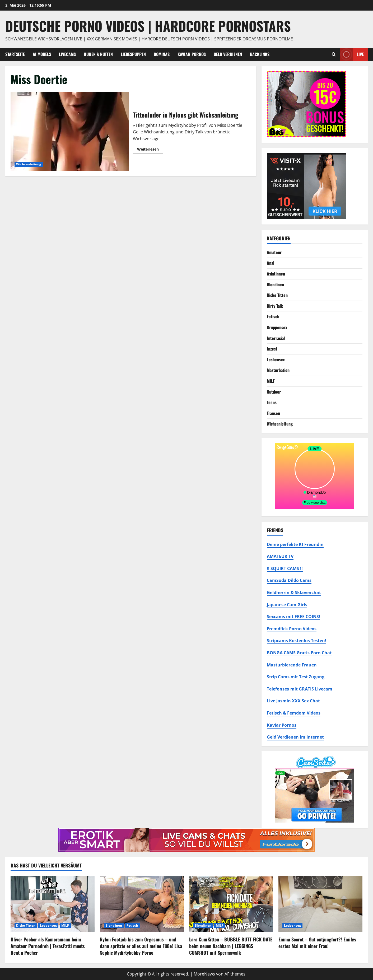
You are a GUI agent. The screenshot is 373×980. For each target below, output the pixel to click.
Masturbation (278, 370)
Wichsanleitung (29, 164)
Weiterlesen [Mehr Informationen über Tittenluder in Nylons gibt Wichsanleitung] (150, 150)
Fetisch (273, 316)
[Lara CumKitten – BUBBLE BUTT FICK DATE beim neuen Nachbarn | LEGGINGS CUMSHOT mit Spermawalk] (231, 904)
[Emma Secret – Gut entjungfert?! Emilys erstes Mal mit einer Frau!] (320, 904)
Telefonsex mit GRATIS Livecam (300, 689)
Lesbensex (276, 360)
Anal (271, 263)
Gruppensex (277, 327)
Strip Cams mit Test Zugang (296, 677)
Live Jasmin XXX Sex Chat (293, 701)
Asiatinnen (276, 274)
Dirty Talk (275, 306)
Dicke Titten (277, 295)
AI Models (42, 54)
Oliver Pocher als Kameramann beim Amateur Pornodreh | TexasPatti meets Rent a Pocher (48, 946)
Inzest (272, 349)
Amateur (274, 252)
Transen (273, 413)
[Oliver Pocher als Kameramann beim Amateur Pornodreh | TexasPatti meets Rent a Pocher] (53, 904)
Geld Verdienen (228, 54)
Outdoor (274, 392)
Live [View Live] (352, 54)
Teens (272, 402)
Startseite (15, 54)
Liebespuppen (133, 54)
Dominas (162, 54)
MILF (271, 381)
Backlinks (260, 54)
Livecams (67, 54)
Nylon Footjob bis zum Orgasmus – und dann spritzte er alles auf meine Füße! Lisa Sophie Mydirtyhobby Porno (141, 946)
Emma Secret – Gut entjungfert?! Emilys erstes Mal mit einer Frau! (317, 943)
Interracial (276, 338)
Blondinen (275, 284)
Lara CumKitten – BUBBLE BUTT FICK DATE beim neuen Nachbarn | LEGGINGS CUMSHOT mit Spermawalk (231, 946)
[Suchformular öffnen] (334, 54)
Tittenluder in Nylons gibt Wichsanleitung (70, 131)
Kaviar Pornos (192, 54)
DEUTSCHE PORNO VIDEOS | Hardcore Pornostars (148, 26)
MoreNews (204, 974)
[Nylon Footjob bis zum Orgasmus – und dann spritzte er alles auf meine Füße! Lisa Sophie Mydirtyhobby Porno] (142, 904)
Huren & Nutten (98, 54)
